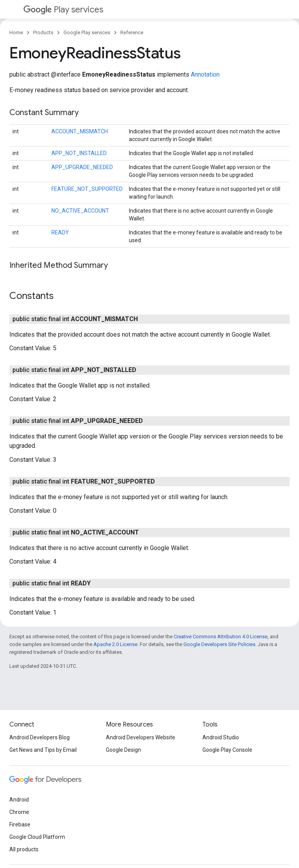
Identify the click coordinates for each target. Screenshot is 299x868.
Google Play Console (227, 750)
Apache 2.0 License (115, 644)
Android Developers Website (141, 737)
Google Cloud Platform (37, 837)
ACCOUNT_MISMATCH (80, 131)
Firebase (20, 824)
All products (24, 849)
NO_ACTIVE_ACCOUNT (80, 211)
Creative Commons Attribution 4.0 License (221, 637)
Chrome (19, 812)
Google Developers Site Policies (219, 644)
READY (60, 232)
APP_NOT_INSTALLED (79, 153)
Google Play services (87, 32)
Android (19, 800)
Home (16, 32)
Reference (132, 32)
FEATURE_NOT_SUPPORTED (87, 189)
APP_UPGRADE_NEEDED (82, 167)
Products (43, 32)
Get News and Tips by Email (43, 750)
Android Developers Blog (40, 737)
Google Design (123, 750)
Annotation (205, 74)
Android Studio (221, 737)
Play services (63, 10)
